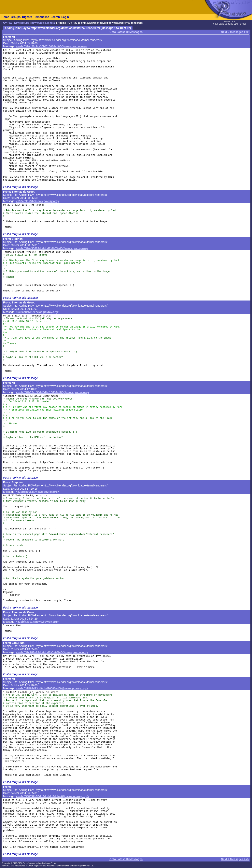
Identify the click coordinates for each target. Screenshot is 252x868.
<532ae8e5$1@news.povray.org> (37, 312)
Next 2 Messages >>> (235, 32)
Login (65, 17)
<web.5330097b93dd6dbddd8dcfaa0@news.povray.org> (52, 796)
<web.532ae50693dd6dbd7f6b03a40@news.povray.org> (52, 248)
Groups (16, 17)
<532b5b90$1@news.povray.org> (38, 492)
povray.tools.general (43, 23)
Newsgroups (22, 23)
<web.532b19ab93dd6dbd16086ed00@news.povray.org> (53, 392)
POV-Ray (7, 23)
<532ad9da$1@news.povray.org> (38, 201)
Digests (27, 17)
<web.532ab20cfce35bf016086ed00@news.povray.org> (52, 46)
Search (55, 17)
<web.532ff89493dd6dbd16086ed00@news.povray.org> (52, 688)
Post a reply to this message (21, 187)
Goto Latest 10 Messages (126, 32)
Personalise (41, 17)
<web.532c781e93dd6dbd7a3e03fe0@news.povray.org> (52, 652)
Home (5, 17)
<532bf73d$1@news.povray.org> (37, 622)
